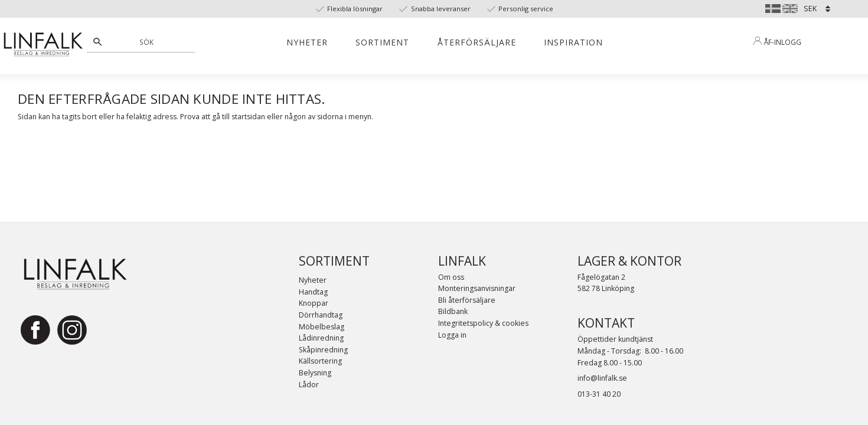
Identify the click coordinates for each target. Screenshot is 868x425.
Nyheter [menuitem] (307, 42)
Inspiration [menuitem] (573, 42)
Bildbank (453, 311)
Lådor (309, 385)
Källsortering (320, 361)
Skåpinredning (323, 350)
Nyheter (313, 280)
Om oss (451, 277)
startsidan (248, 117)
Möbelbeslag (322, 327)
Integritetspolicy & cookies (483, 323)
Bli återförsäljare (467, 300)
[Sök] (97, 42)
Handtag (313, 292)
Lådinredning (321, 338)
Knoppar (314, 303)
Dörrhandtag (321, 315)
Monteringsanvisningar (477, 288)
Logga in (452, 335)
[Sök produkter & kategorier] (147, 42)
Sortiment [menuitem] (382, 42)
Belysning (315, 373)
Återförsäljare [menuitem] (477, 42)
